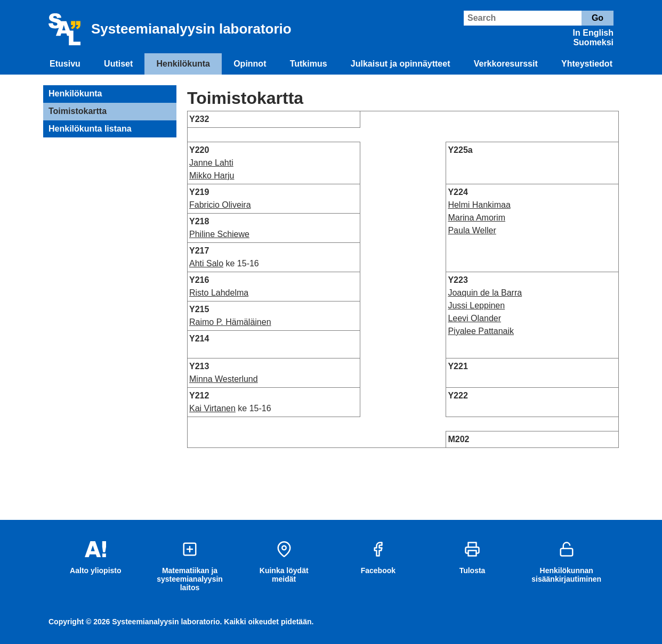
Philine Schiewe (219, 234)
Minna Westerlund (224, 379)
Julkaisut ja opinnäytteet (401, 64)
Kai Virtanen (212, 408)
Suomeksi (593, 42)
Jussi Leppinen (476, 305)
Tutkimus (309, 64)
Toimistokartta (78, 111)
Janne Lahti (211, 163)
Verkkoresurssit (506, 64)
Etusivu (65, 64)
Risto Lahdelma (219, 293)
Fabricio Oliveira (220, 205)
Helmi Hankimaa (479, 205)
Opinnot (250, 64)
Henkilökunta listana (90, 129)
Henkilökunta (183, 64)
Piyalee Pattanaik (481, 331)
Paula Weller (472, 230)
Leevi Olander (474, 318)
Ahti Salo (206, 263)
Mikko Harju (212, 176)
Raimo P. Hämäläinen (230, 322)
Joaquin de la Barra (485, 293)
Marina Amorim (477, 218)
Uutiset (118, 64)
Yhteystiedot (587, 64)
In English (593, 33)
